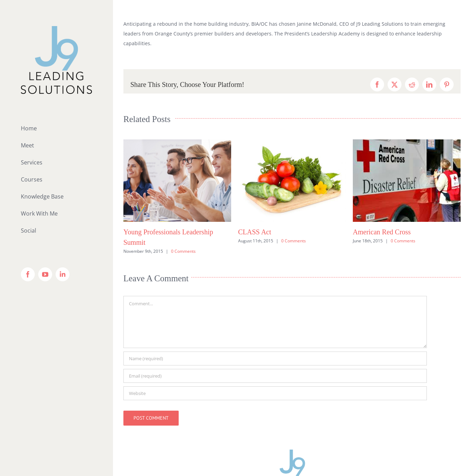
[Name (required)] (275, 358)
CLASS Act (255, 232)
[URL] (275, 393)
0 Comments (183, 251)
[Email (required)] (275, 376)
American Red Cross (382, 232)
